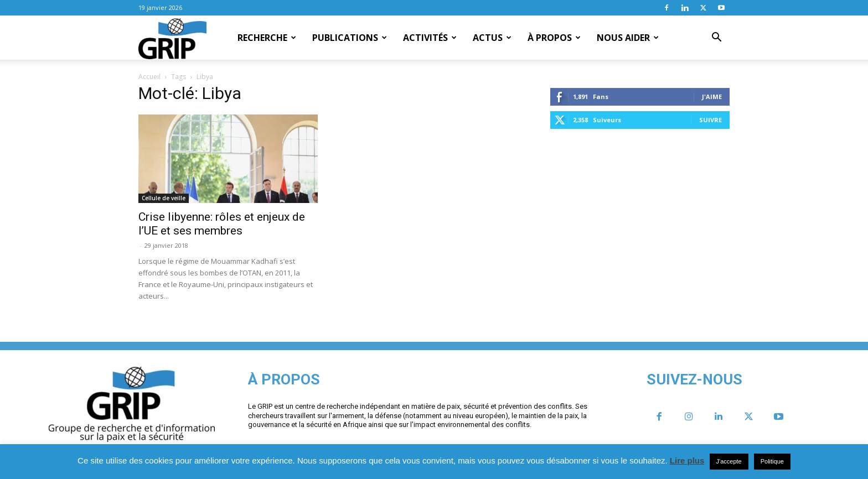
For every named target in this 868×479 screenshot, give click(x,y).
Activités (430, 38)
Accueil (149, 77)
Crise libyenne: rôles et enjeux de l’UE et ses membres (222, 224)
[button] (716, 38)
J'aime (712, 97)
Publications (350, 38)
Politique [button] (772, 461)
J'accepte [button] (729, 461)
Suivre (711, 120)
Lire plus (687, 460)
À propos (554, 38)
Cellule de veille (164, 198)
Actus (492, 38)
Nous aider (628, 38)
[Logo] (172, 38)
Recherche (267, 38)
